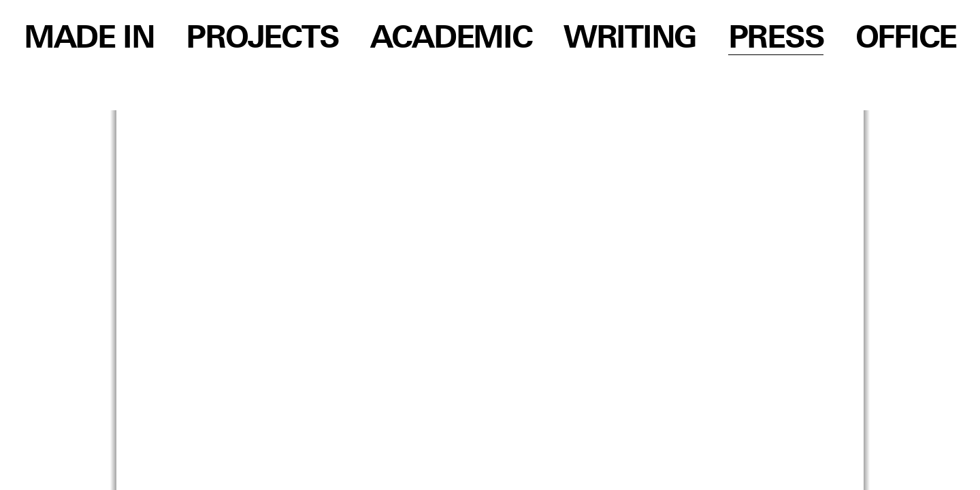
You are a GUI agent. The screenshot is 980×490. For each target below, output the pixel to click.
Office (906, 39)
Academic (451, 39)
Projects (262, 39)
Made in (89, 39)
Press (776, 39)
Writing (630, 39)
